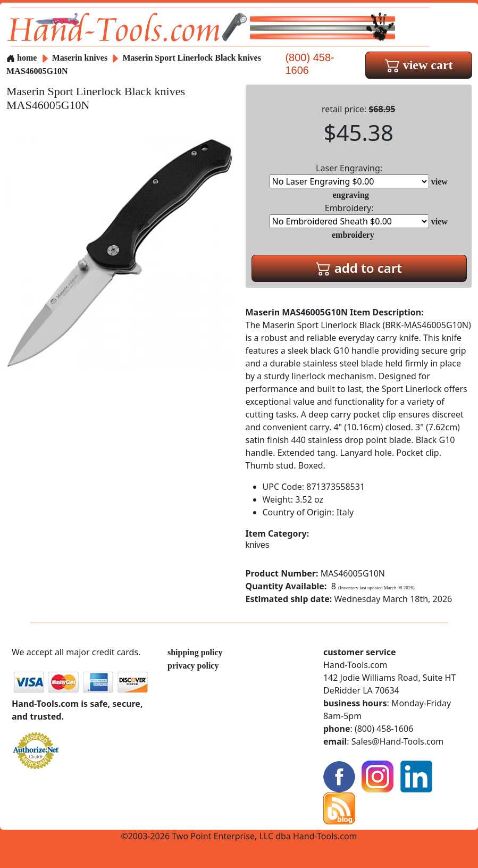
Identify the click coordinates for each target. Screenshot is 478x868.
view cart (419, 65)
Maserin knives (80, 58)
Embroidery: (349, 215)
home (22, 58)
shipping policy (195, 652)
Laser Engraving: (349, 175)
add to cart (359, 268)
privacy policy (193, 666)
